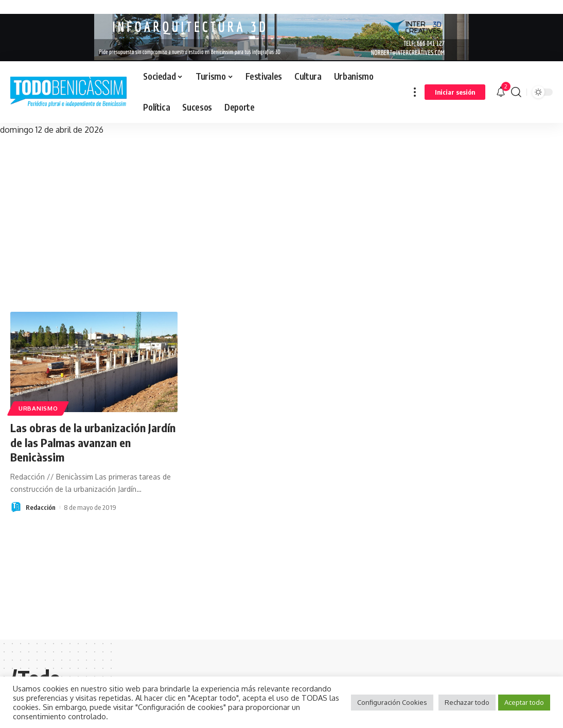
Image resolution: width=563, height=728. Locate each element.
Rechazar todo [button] (467, 702)
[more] (415, 92)
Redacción (41, 507)
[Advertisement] (281, 214)
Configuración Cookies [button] (392, 702)
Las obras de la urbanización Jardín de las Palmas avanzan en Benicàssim (93, 442)
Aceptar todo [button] (524, 702)
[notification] (501, 92)
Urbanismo (38, 408)
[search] (516, 92)
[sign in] (455, 92)
